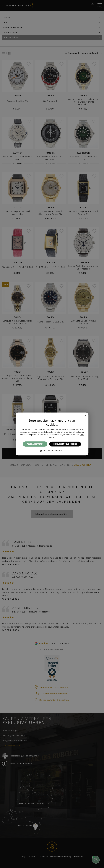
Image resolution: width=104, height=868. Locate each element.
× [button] (85, 416)
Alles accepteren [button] (35, 444)
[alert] (52, 434)
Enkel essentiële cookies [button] (65, 444)
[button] (52, 451)
